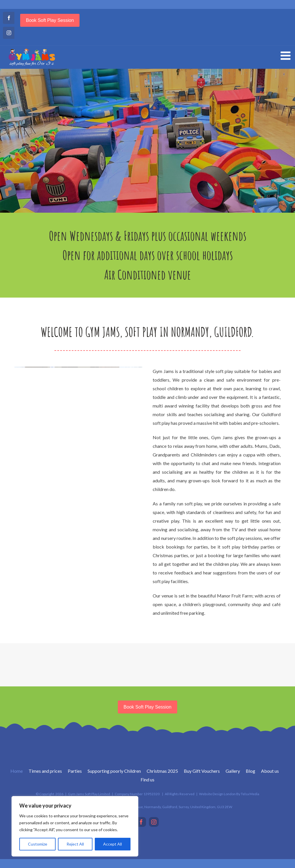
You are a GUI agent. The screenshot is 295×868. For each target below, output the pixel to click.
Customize (38, 844)
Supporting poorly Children (114, 771)
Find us (147, 780)
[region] (75, 826)
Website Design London (217, 794)
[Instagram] (154, 822)
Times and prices (45, 771)
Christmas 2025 (162, 771)
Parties (75, 771)
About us (270, 771)
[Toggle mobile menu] (286, 56)
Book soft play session (50, 20)
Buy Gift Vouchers (202, 771)
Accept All (112, 844)
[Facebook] (141, 822)
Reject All (75, 844)
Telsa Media (250, 794)
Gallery (233, 771)
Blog (250, 771)
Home (17, 771)
